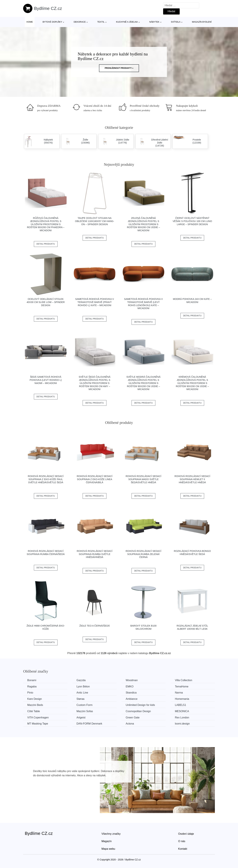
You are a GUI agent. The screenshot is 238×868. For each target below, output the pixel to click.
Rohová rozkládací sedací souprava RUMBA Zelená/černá (143, 554)
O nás (182, 841)
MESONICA (182, 711)
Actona (130, 724)
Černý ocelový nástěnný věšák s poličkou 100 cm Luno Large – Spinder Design (192, 221)
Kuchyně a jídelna (127, 22)
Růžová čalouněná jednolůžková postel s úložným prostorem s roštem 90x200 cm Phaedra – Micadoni (46, 224)
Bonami (32, 680)
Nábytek (154, 22)
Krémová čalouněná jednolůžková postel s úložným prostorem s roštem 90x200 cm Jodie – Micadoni (192, 383)
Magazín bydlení (202, 22)
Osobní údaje (186, 834)
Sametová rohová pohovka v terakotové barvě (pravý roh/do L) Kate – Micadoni (95, 302)
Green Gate (133, 718)
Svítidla (176, 22)
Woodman (132, 680)
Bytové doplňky (52, 22)
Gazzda (81, 680)
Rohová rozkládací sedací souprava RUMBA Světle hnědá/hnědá (95, 554)
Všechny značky (111, 834)
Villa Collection (184, 680)
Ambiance (131, 699)
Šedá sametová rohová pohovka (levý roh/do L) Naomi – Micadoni (46, 380)
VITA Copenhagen (38, 718)
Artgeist (81, 718)
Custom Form (85, 705)
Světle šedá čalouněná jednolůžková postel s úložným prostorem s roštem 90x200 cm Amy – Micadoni (95, 383)
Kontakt (183, 849)
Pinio (30, 693)
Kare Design (35, 699)
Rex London (182, 718)
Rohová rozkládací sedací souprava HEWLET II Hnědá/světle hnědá (192, 479)
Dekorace (80, 22)
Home (30, 22)
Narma (179, 693)
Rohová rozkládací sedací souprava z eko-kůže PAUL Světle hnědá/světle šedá (46, 479)
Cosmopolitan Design (138, 711)
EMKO (129, 687)
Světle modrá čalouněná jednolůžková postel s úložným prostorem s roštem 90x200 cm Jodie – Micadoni (143, 383)
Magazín (107, 841)
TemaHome (182, 687)
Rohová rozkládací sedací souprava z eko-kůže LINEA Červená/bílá (95, 479)
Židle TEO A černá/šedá (95, 626)
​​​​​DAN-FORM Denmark (89, 724)
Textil (101, 22)
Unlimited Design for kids (140, 705)
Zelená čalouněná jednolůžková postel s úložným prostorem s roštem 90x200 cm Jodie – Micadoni (143, 224)
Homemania (182, 699)
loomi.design (182, 724)
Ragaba (32, 687)
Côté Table (34, 711)
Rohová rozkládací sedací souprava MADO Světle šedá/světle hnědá (143, 479)
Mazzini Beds (35, 705)
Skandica (131, 693)
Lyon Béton (83, 687)
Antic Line (82, 693)
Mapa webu (108, 849)
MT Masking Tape (38, 724)
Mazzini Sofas (85, 711)
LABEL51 (180, 705)
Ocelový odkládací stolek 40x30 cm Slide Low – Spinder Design (46, 302)
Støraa (80, 699)
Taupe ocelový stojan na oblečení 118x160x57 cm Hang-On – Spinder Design (95, 221)
